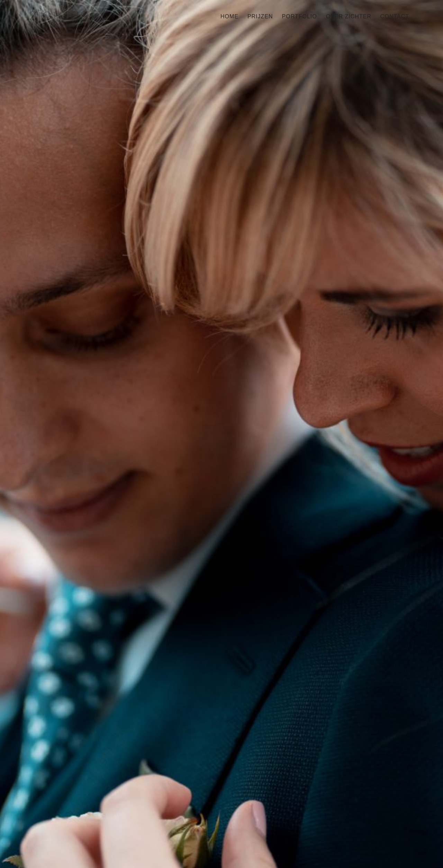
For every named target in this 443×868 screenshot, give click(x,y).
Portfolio (300, 16)
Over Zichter (349, 16)
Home (229, 16)
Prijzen (260, 16)
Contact (395, 16)
